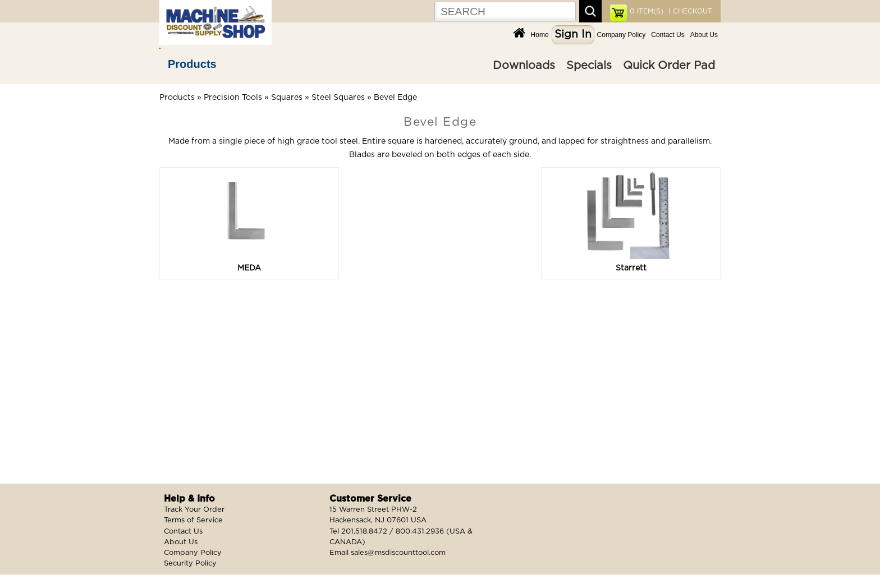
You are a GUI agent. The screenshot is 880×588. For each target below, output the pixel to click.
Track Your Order (194, 510)
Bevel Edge (395, 98)
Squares (287, 98)
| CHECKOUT (689, 11)
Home (540, 35)
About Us (704, 35)
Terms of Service (193, 520)
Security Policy (190, 564)
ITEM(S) (647, 11)
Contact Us (668, 35)
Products (192, 64)
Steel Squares (338, 98)
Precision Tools (233, 98)
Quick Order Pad (669, 66)
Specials (589, 66)
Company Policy (622, 35)
